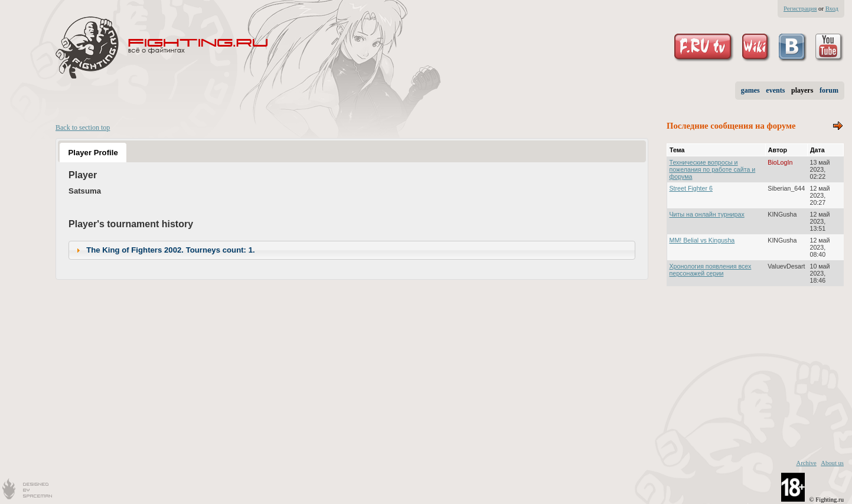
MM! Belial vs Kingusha (702, 240)
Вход (832, 9)
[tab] (93, 152)
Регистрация (800, 9)
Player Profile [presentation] (93, 153)
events (775, 90)
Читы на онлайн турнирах (707, 214)
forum (829, 90)
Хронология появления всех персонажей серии (711, 270)
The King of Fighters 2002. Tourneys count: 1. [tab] (164, 250)
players (802, 90)
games (750, 90)
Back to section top (83, 127)
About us (832, 463)
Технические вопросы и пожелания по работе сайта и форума (713, 169)
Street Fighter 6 (691, 188)
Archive (806, 463)
